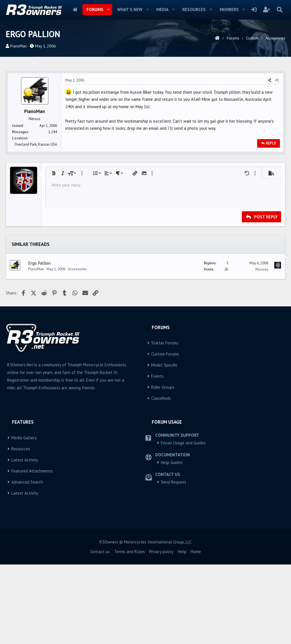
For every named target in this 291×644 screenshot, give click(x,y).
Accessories (77, 349)
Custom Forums (165, 433)
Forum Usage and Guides (183, 522)
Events (157, 456)
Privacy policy (161, 631)
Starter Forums (165, 422)
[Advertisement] (145, 108)
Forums (95, 10)
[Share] (270, 160)
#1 (277, 160)
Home (75, 10)
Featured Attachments (32, 550)
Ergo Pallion (39, 342)
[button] (108, 10)
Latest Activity (25, 539)
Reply (271, 223)
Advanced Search (27, 562)
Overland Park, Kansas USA (36, 224)
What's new (130, 10)
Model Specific (164, 445)
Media (162, 10)
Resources (194, 10)
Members (229, 10)
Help (182, 631)
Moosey (262, 349)
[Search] (279, 10)
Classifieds (161, 478)
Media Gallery (24, 517)
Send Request (173, 562)
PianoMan (18, 46)
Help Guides (172, 542)
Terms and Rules (130, 631)
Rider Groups (163, 467)
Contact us (100, 631)
